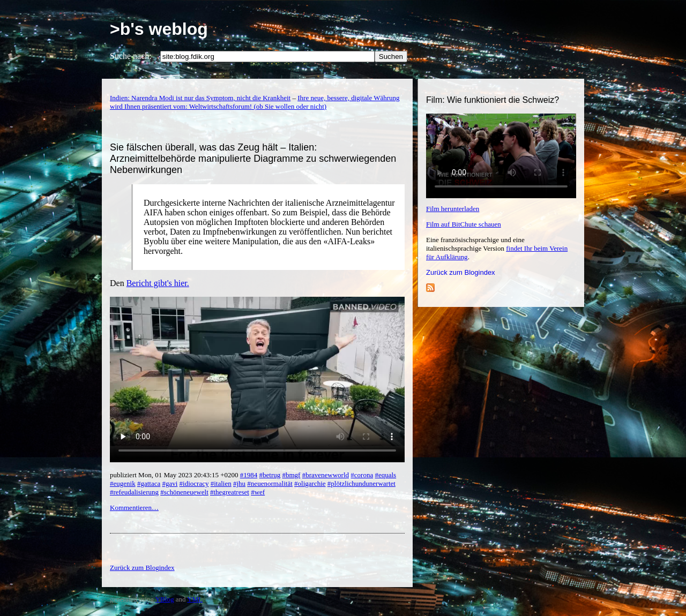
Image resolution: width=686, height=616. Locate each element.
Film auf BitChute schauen (464, 224)
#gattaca (149, 483)
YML (195, 599)
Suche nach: (131, 56)
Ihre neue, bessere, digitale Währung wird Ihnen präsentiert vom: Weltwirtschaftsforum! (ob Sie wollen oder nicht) (255, 102)
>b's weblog (159, 29)
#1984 (249, 475)
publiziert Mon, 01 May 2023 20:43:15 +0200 (175, 475)
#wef (258, 492)
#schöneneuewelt (184, 492)
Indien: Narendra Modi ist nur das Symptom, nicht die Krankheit (200, 98)
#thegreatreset (230, 492)
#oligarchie (310, 483)
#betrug (270, 475)
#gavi (170, 483)
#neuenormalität (270, 483)
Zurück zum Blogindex (461, 272)
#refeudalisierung (134, 492)
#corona (362, 475)
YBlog (165, 599)
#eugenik (123, 483)
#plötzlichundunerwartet (361, 483)
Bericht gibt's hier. (158, 283)
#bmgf (291, 475)
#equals (385, 475)
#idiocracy (194, 483)
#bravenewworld (326, 475)
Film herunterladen (453, 209)
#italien (221, 483)
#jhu (239, 483)
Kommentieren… (134, 508)
